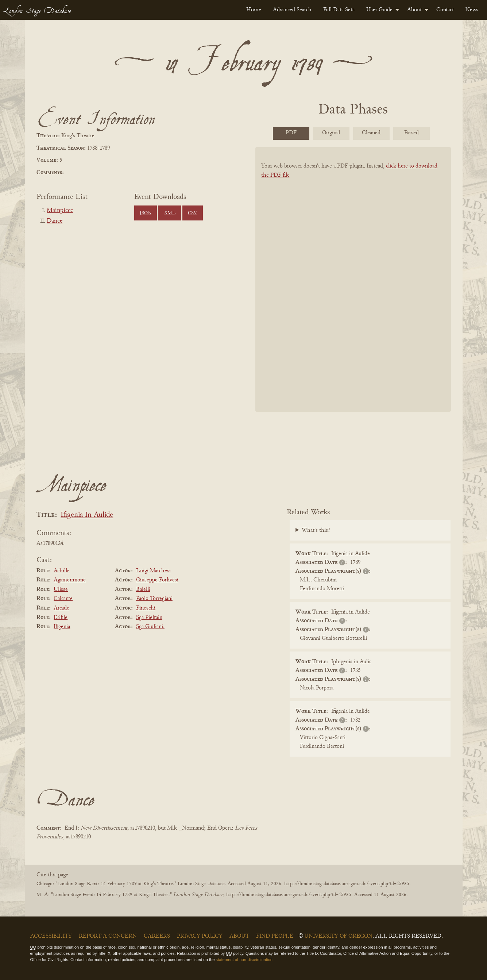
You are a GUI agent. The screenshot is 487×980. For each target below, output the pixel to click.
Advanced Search (292, 10)
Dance (55, 221)
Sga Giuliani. (150, 627)
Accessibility (51, 936)
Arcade (61, 608)
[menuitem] (254, 10)
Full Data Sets (339, 10)
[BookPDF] (353, 289)
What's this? (316, 530)
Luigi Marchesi (153, 571)
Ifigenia (62, 627)
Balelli (143, 589)
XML (170, 213)
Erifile (61, 618)
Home (254, 10)
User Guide (379, 10)
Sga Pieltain (149, 618)
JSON (146, 213)
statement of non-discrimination (244, 960)
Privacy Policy (200, 936)
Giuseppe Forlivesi (157, 580)
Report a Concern (108, 936)
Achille (62, 571)
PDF (291, 133)
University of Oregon (338, 936)
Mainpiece (60, 211)
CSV (192, 213)
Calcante (63, 599)
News (472, 10)
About (414, 10)
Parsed (411, 133)
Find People (275, 936)
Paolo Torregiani (154, 599)
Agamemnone (70, 580)
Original (331, 133)
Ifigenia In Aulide (87, 515)
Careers (157, 936)
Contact (445, 10)
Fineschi (146, 608)
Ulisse (61, 589)
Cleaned (371, 133)
